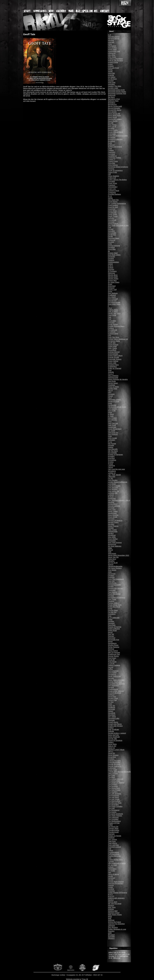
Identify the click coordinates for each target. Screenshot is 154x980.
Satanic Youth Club (115, 682)
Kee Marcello (113, 449)
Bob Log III (112, 126)
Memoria (111, 519)
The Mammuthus (114, 801)
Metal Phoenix (113, 526)
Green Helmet (113, 361)
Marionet (111, 508)
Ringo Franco (113, 651)
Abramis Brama (114, 38)
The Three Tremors (115, 816)
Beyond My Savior (115, 110)
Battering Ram (113, 101)
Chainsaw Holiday (115, 158)
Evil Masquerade (114, 302)
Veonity (111, 880)
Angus (110, 64)
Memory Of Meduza (115, 521)
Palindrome (112, 583)
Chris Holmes (113, 165)
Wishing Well (113, 911)
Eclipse (111, 268)
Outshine (111, 577)
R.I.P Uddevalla (114, 618)
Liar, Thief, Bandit (114, 475)
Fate (110, 317)
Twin (110, 858)
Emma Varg (112, 280)
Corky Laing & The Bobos (117, 180)
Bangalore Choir (114, 99)
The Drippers (113, 784)
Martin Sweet (113, 511)
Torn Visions (112, 839)
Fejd (110, 319)
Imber (110, 412)
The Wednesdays (114, 821)
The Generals (113, 786)
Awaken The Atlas (115, 86)
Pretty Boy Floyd (114, 607)
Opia (110, 572)
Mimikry (111, 533)
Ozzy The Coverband (116, 579)
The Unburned (113, 817)
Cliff (109, 174)
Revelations (112, 643)
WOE (110, 916)
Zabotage (112, 926)
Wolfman (111, 920)
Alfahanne (112, 53)
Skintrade (112, 709)
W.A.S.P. (111, 896)
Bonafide (111, 128)
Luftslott (111, 495)
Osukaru (111, 576)
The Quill (111, 808)
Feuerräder (112, 321)
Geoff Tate (112, 343)
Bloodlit (111, 123)
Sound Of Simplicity (115, 740)
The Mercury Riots (115, 803)
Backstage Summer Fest (117, 93)
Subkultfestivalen (114, 762)
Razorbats (112, 625)
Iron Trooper (112, 418)
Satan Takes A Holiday (116, 680)
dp (109, 251)
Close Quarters (114, 176)
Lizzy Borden (113, 480)
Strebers (111, 759)
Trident (111, 850)
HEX (110, 392)
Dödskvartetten (114, 262)
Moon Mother (113, 539)
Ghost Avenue (113, 345)
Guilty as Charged (115, 368)
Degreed (111, 222)
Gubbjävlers (112, 367)
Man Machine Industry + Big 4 (119, 500)
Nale (110, 552)
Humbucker (112, 405)
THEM (110, 825)
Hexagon (111, 394)
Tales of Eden (113, 773)
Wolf (110, 918)
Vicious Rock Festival (116, 882)
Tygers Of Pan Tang (115, 860)
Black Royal (112, 117)
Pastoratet (112, 590)
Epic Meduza (113, 293)
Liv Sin (110, 478)
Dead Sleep (112, 211)
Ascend (111, 81)
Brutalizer (112, 141)
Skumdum (112, 715)
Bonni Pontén (113, 130)
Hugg (110, 403)
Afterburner (112, 46)
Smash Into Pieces (115, 724)
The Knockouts (114, 795)
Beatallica (112, 103)
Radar (110, 620)
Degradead (112, 220)
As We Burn (112, 79)
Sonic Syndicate (114, 737)
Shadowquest (113, 689)
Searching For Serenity (116, 684)
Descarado (112, 233)
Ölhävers (111, 938)
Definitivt (111, 218)
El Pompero (112, 271)
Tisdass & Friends (115, 836)
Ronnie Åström (113, 656)
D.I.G (110, 196)
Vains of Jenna (113, 874)
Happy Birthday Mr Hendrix (118, 379)
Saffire (110, 669)
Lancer (111, 467)
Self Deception (113, 685)
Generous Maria (114, 341)
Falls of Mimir (113, 312)
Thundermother (114, 830)
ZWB (110, 933)
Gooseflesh (112, 350)
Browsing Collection (115, 139)
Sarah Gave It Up (114, 676)
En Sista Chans (114, 282)
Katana (111, 447)
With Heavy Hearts (115, 915)
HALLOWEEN (113, 376)
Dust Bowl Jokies (114, 255)
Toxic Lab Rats (113, 845)
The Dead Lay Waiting (116, 783)
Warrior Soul (113, 902)
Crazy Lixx (112, 189)
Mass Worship (113, 515)
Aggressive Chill (114, 51)
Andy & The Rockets (116, 60)
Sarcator (111, 678)
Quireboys (112, 614)
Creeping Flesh (114, 191)
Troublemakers (113, 852)
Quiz (110, 616)
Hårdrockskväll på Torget (117, 407)
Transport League (114, 847)
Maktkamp (112, 499)
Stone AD (112, 753)
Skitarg (111, 711)
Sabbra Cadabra (114, 665)
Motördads (112, 541)
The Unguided (113, 819)
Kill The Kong (113, 451)
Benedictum (112, 104)
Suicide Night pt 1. (115, 766)
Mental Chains (113, 522)
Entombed (112, 286)
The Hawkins (113, 792)
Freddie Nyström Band (116, 326)
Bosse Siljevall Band (115, 132)
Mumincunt (112, 544)
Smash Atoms (113, 722)
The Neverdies (113, 805)
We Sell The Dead (115, 904)
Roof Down (112, 658)
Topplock (111, 838)
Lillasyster (112, 477)
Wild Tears (112, 907)
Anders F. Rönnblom (115, 59)
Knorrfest (111, 458)
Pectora (111, 596)
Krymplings (112, 460)
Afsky (110, 44)
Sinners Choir (113, 698)
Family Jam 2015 (114, 313)
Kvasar (111, 464)
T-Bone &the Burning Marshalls (119, 772)
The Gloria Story (114, 788)
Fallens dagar (113, 310)
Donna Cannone (114, 246)
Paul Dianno (112, 592)
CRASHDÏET (113, 187)
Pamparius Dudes (115, 585)
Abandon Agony (114, 37)
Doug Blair (112, 249)
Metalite (111, 528)
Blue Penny (112, 125)
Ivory (110, 422)
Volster (111, 887)
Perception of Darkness (117, 598)
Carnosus (112, 154)
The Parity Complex (115, 806)
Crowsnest (112, 192)
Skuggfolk (112, 713)
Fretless (111, 328)
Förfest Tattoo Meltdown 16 (118, 339)
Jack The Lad (113, 423)
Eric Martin (112, 297)
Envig (110, 291)
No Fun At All (113, 563)
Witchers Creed (114, 913)
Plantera (111, 601)
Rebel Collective (114, 629)
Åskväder (111, 937)
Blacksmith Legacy (115, 119)
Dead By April (113, 207)
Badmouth (112, 95)
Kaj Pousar (112, 444)
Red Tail (111, 634)
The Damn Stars (114, 781)
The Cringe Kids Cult (116, 779)
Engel (110, 284)
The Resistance (114, 810)
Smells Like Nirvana (115, 726)
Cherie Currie (113, 161)
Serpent (111, 687)
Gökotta (111, 372)
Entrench (111, 288)
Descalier (111, 231)
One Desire (112, 570)
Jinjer (110, 436)
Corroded (111, 181)
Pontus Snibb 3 (114, 603)
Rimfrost (111, 649)
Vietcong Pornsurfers (116, 883)
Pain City (111, 581)
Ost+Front (112, 574)
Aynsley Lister (113, 88)
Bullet (110, 143)
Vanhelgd (111, 878)
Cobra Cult (112, 178)
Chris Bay (112, 163)
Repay (110, 641)
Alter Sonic (112, 57)
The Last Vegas (114, 799)
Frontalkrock (113, 330)
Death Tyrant (113, 216)
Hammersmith (113, 378)
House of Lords (114, 401)
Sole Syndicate (114, 729)
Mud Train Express (115, 543)
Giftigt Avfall (112, 346)
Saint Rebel (112, 673)
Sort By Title (112, 739)
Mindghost (112, 535)
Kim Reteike (112, 453)
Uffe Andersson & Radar (117, 863)
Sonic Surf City (113, 735)
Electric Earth (113, 277)
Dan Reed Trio (113, 200)
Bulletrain (111, 145)
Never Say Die (113, 557)
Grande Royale (114, 357)
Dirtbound (112, 240)
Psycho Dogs (113, 610)
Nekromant (112, 554)
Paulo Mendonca (114, 594)
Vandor (111, 876)
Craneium (112, 185)
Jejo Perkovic (113, 434)
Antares (111, 66)
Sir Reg (111, 702)
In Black (111, 414)
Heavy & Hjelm (113, 387)
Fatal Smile (112, 315)
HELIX (110, 390)
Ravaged (111, 623)
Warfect (111, 900)
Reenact (111, 636)
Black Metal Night (114, 115)
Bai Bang (111, 97)
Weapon (111, 905)
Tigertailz (111, 834)
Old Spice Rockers (115, 568)
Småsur (111, 728)
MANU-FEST (113, 504)
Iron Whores (112, 420)
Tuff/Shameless (114, 854)
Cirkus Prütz (112, 172)
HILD (110, 398)
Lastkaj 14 (112, 473)
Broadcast (112, 137)
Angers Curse (113, 62)
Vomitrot (111, 889)
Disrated (111, 242)
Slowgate (111, 720)
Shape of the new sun (116, 691)
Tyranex (111, 861)
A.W (110, 35)
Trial (110, 849)
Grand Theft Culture (115, 356)
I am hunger (112, 409)
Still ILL (111, 751)
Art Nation (112, 77)
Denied (111, 229)
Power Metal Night (115, 605)
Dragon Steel (113, 253)
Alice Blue (112, 55)
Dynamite (112, 257)
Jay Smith (112, 431)
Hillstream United (114, 400)
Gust (110, 370)
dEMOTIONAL (113, 224)
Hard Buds (112, 381)
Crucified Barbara (114, 194)
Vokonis (111, 885)
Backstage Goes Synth (116, 90)
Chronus (111, 169)
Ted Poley (112, 775)
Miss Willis (112, 537)
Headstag (112, 385)
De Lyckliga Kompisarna (117, 203)
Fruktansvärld (113, 334)
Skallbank (112, 707)
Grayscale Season (115, 359)
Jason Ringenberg (115, 429)
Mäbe (110, 548)
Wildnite (111, 909)
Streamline (112, 757)
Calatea (111, 150)
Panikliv (111, 587)
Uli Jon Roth (112, 865)
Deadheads (112, 213)
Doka (110, 244)
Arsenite (111, 75)
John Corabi (112, 438)
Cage (110, 148)
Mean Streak (113, 517)
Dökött (110, 264)
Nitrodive (111, 561)
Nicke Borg (112, 559)
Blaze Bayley (113, 121)
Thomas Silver (113, 828)
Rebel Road (112, 630)
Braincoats (112, 134)
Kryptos (111, 462)
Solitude (111, 731)
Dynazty (111, 258)
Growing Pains (113, 365)
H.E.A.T (111, 374)
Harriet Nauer (113, 383)
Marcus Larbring (114, 506)
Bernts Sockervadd (115, 106)
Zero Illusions (113, 927)
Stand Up (111, 748)
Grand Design (113, 354)
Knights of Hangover (115, 455)
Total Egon (112, 841)
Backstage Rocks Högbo (117, 92)
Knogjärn (111, 456)
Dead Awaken (113, 205)
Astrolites (111, 84)
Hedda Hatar (113, 389)
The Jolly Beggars (115, 794)
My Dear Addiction (115, 546)
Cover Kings (112, 183)
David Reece (113, 202)
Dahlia (110, 198)
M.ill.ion (111, 497)
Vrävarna (111, 891)
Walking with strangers (116, 898)
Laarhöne (112, 466)
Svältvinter (112, 768)
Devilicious (112, 235)
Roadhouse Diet (114, 654)
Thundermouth (113, 832)
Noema (111, 565)
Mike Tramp (112, 530)
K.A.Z (110, 442)
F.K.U (110, 308)
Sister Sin (112, 706)
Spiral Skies (112, 744)
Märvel (110, 550)
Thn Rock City (113, 827)
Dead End (112, 209)
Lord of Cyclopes (114, 486)
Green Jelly (112, 363)
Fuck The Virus (114, 337)
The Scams (112, 812)
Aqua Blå (111, 73)
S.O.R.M (111, 663)
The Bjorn (112, 777)
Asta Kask (112, 82)
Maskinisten (112, 513)
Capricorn (112, 152)
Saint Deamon (113, 671)
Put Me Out (112, 612)
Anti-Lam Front (113, 68)
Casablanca (112, 156)
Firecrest (111, 323)
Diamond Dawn (114, 238)
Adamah (111, 42)
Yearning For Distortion (116, 924)
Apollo (110, 71)
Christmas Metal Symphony (118, 167)
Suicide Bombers (114, 764)
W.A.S (110, 894)
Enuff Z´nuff (112, 290)
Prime (110, 609)
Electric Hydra (113, 279)
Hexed (110, 396)
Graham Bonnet (114, 352)
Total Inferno (113, 843)
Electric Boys (113, 275)
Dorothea (111, 247)
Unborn (111, 867)
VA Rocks (112, 871)
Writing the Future (115, 922)
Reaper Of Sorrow (115, 627)
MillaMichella (113, 532)
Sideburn (111, 695)
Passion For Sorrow (115, 588)
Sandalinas (112, 674)
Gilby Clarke (112, 348)
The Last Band (113, 797)
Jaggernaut (112, 427)
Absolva (111, 40)
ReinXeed (112, 638)
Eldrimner (112, 273)
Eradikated (112, 295)
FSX (110, 335)
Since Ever (112, 696)
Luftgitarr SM (113, 493)
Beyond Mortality (114, 108)
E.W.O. (111, 266)
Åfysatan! (111, 935)
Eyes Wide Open (114, 304)
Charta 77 (112, 159)
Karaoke (111, 445)
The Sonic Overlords (116, 814)
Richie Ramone (114, 647)
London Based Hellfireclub (118, 482)
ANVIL (110, 70)
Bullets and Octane (115, 147)
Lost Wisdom (113, 489)
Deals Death (113, 214)
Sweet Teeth (113, 770)
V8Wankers (112, 869)
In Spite (111, 416)
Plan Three (112, 599)
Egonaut (111, 269)
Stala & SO (112, 746)
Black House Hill (114, 114)
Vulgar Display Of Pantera (118, 893)
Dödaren (111, 260)
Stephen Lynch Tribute (116, 750)
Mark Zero (112, 510)
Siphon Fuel (112, 700)
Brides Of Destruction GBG (118, 136)
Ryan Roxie (112, 662)
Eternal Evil (112, 301)
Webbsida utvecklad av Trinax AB (77, 979)
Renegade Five (114, 640)
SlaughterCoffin (114, 718)
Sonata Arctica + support (117, 733)
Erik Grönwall (113, 299)
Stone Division (113, 755)
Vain (110, 872)
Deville (110, 236)
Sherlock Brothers (115, 693)
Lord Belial (112, 484)
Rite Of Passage (114, 652)
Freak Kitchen (113, 324)
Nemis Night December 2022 (119, 555)
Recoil (110, 632)
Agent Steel (112, 49)
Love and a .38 (113, 491)
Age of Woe (112, 48)
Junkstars (112, 440)
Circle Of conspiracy (115, 170)
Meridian (111, 524)
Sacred (111, 667)
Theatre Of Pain (114, 823)
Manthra (111, 502)
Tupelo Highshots (114, 856)
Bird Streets (112, 112)
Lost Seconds (113, 488)
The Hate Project (114, 790)
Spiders (111, 742)
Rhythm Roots (113, 645)
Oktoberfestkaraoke (115, 566)
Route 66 (111, 660)
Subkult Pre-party (114, 761)
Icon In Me (112, 411)
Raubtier (111, 621)
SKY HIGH (112, 717)
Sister (110, 704)
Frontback (112, 332)
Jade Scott (112, 425)
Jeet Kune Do (113, 433)
